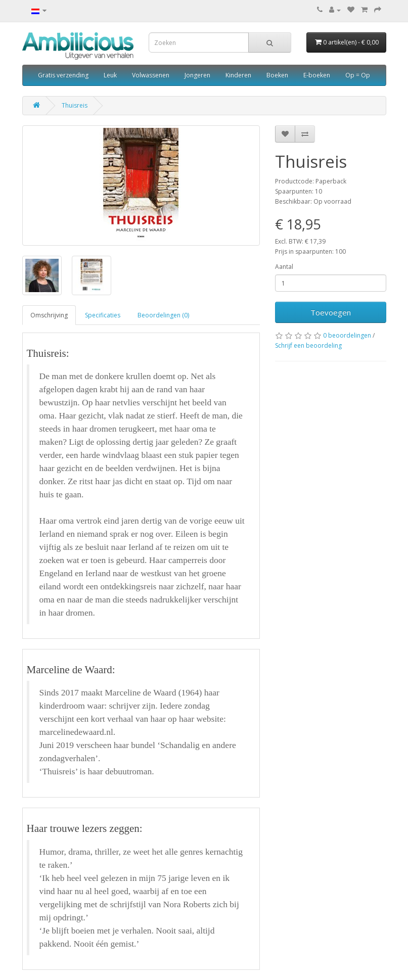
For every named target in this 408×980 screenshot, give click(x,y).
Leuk (110, 75)
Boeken (277, 75)
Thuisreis (75, 105)
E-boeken (317, 75)
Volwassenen (151, 75)
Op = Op (358, 75)
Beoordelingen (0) (163, 315)
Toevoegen (331, 312)
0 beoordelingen (347, 335)
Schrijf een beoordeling (308, 345)
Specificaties (103, 315)
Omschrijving (49, 315)
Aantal (284, 267)
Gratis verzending (63, 75)
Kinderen (238, 75)
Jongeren (197, 75)
